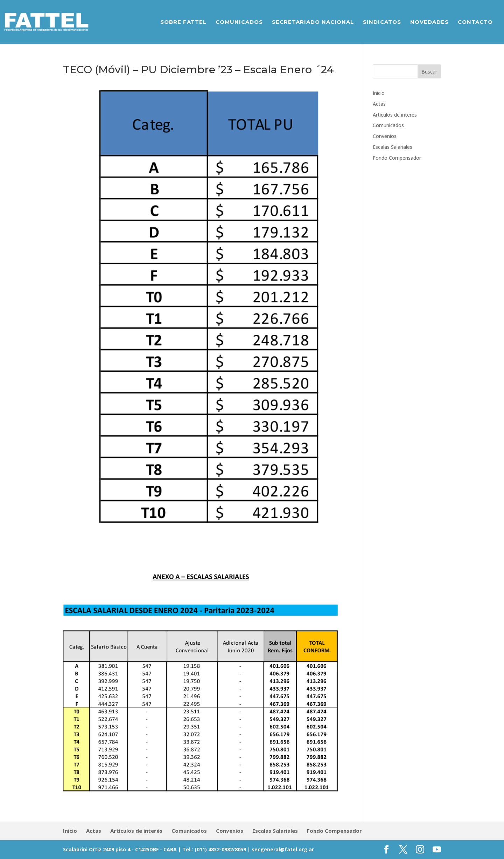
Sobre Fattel (183, 22)
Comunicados (239, 22)
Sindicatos (382, 22)
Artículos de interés (395, 115)
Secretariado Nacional (313, 22)
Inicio (379, 93)
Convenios (385, 136)
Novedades (429, 22)
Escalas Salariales (393, 147)
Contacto (475, 22)
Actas (379, 104)
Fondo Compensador (397, 158)
